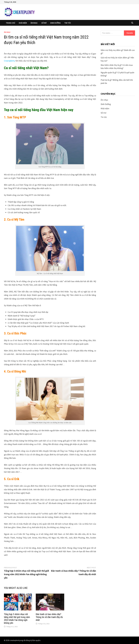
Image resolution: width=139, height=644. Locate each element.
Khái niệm (23, 23)
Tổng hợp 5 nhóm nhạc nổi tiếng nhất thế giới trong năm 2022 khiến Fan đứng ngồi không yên (17, 619)
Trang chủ (10, 23)
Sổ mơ (44, 23)
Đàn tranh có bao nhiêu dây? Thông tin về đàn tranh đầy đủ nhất (49, 617)
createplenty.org (16, 640)
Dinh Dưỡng (55, 23)
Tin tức (68, 23)
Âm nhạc (34, 23)
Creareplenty (9, 61)
